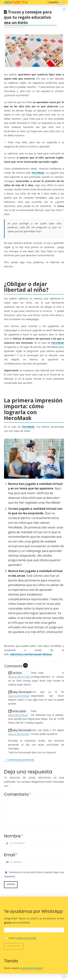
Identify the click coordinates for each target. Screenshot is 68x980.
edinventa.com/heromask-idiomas (31, 654)
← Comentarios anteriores (19, 760)
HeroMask (38, 173)
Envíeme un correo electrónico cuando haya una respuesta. (34, 874)
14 (64, 8)
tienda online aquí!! (32, 968)
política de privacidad (27, 938)
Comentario (18, 794)
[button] (61, 2)
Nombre (14, 836)
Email (11, 855)
